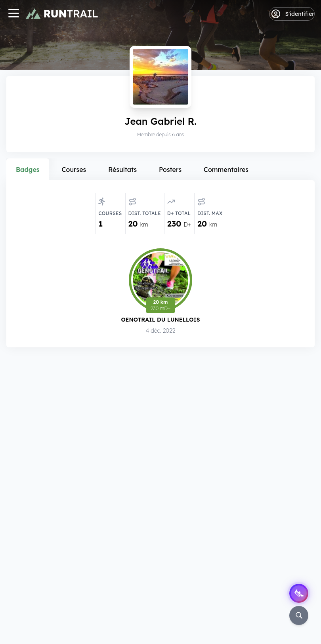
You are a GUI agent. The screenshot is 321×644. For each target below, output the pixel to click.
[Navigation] (13, 14)
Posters (170, 170)
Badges (28, 170)
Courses (74, 170)
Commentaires (226, 170)
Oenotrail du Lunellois (160, 319)
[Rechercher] (299, 615)
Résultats (122, 170)
